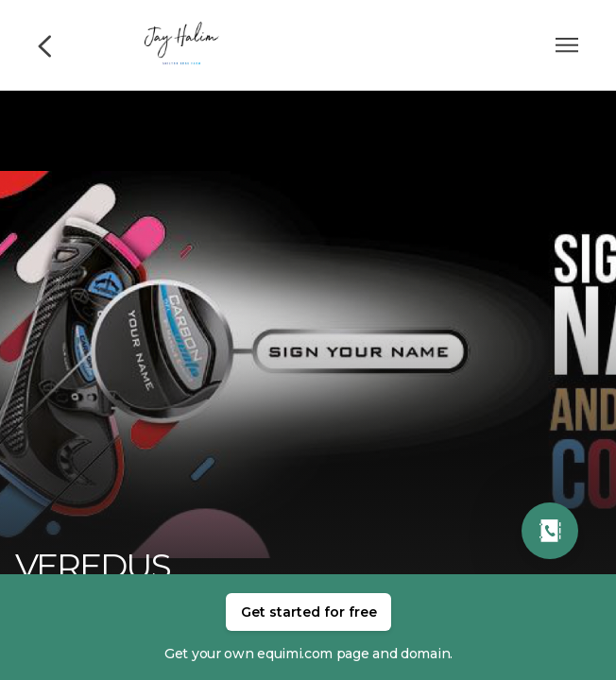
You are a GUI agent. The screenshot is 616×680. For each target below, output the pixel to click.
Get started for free (309, 612)
